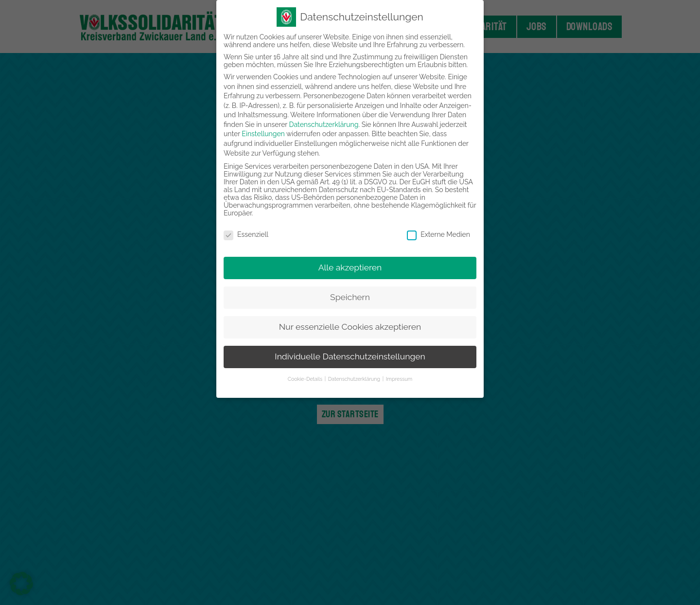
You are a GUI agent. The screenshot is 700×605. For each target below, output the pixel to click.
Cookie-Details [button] (306, 379)
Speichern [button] (350, 297)
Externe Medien (438, 234)
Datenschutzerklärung (324, 125)
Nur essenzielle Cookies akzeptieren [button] (350, 327)
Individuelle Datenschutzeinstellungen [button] (350, 356)
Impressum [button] (399, 379)
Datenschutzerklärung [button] (355, 379)
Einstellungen (263, 134)
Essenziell (246, 234)
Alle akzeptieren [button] (350, 267)
